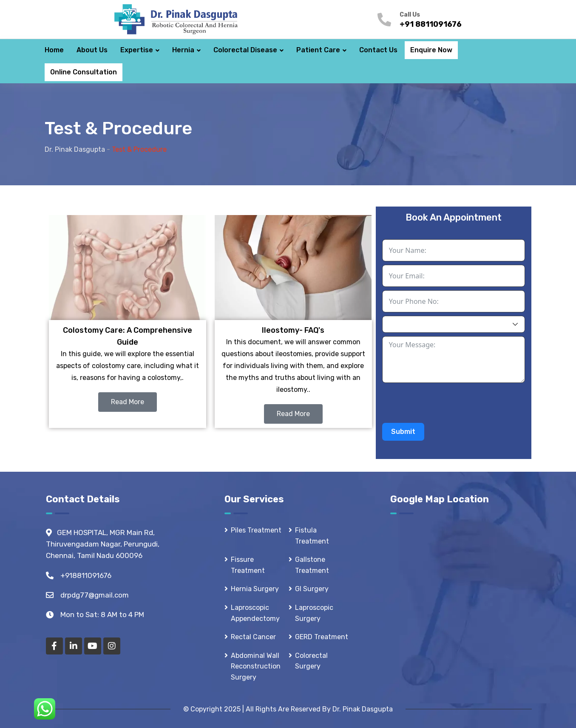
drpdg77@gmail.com (95, 595)
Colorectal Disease (245, 50)
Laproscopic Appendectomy (255, 613)
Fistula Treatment (312, 536)
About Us (92, 50)
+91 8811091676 (431, 24)
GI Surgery (312, 589)
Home (54, 50)
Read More (128, 402)
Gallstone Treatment (312, 565)
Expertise (137, 50)
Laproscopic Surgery (314, 613)
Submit (403, 432)
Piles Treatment (256, 530)
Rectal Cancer (253, 637)
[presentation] (447, 403)
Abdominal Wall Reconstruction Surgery (256, 666)
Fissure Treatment (248, 565)
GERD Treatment (322, 637)
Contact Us (378, 50)
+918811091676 (86, 575)
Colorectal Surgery (311, 661)
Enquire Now (431, 50)
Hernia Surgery (255, 589)
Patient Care (318, 50)
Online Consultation (84, 72)
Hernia (183, 50)
